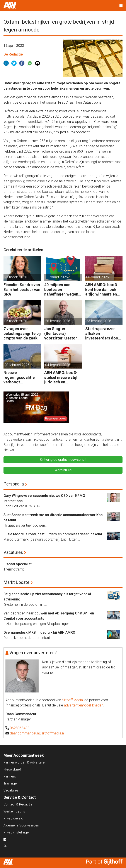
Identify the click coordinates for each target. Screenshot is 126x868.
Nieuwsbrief (12, 769)
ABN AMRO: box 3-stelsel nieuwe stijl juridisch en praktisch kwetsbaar (63, 377)
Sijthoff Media (72, 700)
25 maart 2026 (16, 277)
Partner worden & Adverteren (25, 762)
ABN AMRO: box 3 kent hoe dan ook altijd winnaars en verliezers (101, 290)
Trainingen (11, 783)
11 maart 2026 (56, 277)
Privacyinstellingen (17, 832)
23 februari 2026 (99, 321)
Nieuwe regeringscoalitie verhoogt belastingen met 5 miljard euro (20, 377)
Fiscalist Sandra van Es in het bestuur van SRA (22, 289)
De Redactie (13, 54)
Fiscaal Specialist (18, 564)
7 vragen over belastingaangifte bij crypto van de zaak (22, 333)
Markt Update (16, 582)
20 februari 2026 (17, 365)
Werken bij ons (14, 811)
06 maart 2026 (97, 277)
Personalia (14, 484)
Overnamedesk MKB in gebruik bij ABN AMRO (39, 632)
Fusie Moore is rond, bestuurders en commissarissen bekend (53, 534)
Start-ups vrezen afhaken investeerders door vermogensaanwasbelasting (103, 333)
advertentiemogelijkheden (84, 705)
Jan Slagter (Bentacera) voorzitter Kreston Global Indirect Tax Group (61, 333)
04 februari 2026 (58, 365)
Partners (10, 776)
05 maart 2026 (16, 321)
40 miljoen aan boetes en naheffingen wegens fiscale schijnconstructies (62, 290)
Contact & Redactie (18, 804)
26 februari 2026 (58, 321)
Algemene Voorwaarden (21, 825)
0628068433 (20, 728)
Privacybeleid (13, 818)
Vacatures (13, 552)
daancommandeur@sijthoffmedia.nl (37, 733)
